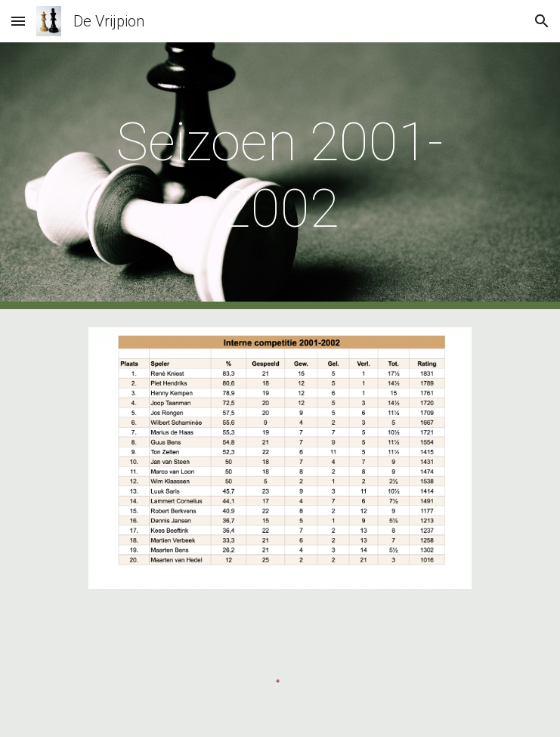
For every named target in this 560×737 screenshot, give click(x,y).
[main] (280, 176)
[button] (18, 21)
